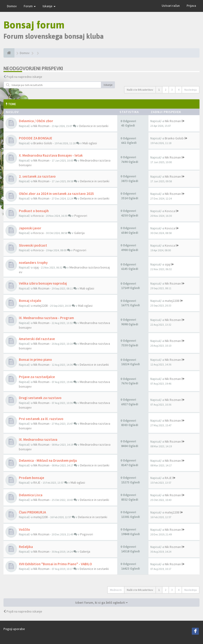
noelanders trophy (33, 263)
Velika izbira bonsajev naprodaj (43, 283)
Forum (30, 6)
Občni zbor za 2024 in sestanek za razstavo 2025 (56, 194)
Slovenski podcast (33, 245)
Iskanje (49, 6)
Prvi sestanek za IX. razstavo (41, 419)
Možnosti (116, 590)
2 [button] (165, 90)
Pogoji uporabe (14, 629)
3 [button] (172, 90)
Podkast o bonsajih (34, 211)
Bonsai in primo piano (35, 360)
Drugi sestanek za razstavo (40, 398)
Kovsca (38, 216)
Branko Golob (43, 143)
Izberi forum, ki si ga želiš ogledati (101, 603)
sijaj (36, 267)
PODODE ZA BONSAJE (36, 138)
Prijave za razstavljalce (37, 377)
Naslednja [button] (191, 90)
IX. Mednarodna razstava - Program (46, 318)
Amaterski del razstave (37, 339)
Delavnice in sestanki (94, 126)
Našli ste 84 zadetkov (140, 90)
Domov (12, 6)
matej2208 (41, 306)
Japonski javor (30, 228)
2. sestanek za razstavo (37, 176)
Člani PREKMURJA (32, 512)
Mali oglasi (90, 143)
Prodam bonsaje (31, 478)
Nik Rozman (41, 126)
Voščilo (24, 529)
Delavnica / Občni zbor (36, 121)
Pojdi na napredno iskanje (24, 77)
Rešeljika (26, 547)
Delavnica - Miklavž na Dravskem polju (48, 460)
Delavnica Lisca (31, 495)
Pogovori (81, 216)
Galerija (79, 233)
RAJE (37, 482)
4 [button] (179, 90)
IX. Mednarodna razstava (38, 439)
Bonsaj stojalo (30, 301)
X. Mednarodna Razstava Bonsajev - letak (51, 155)
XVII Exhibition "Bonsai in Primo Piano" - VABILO (55, 564)
